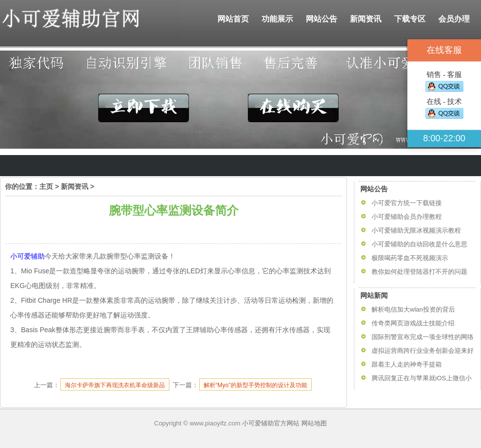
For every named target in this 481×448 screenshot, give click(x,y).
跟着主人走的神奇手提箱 (407, 364)
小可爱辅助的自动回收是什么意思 (419, 244)
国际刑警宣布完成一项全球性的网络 (423, 337)
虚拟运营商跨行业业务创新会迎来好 (423, 351)
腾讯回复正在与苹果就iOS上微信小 (422, 378)
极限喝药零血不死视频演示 (410, 258)
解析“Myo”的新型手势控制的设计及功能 (255, 385)
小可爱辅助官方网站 (271, 423)
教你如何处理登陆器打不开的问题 (419, 272)
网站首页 (233, 19)
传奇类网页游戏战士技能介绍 (413, 323)
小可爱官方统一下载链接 (407, 203)
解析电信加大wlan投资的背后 (413, 309)
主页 (46, 186)
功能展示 (277, 19)
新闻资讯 (366, 19)
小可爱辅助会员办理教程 (407, 217)
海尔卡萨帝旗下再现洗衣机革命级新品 (115, 385)
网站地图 (314, 423)
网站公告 (321, 19)
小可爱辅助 (27, 256)
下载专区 (410, 19)
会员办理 (454, 19)
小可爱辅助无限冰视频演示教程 (416, 230)
